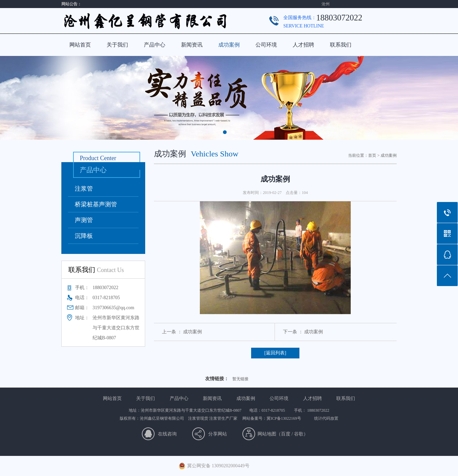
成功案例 (229, 45)
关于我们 (117, 45)
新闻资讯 (192, 45)
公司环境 (266, 45)
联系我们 (341, 45)
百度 (286, 434)
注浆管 (84, 189)
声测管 (84, 220)
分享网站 (218, 434)
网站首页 (80, 45)
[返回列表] (275, 353)
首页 (372, 155)
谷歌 (299, 434)
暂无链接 (240, 379)
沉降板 (84, 236)
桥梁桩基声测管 (96, 204)
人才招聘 (303, 45)
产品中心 (155, 45)
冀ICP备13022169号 (284, 418)
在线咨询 (167, 434)
